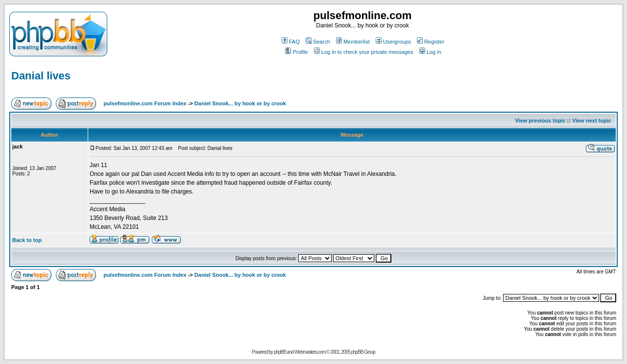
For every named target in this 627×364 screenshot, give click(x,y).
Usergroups (393, 42)
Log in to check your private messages (364, 52)
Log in (430, 52)
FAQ (291, 42)
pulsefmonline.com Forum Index (145, 103)
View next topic (592, 121)
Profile (296, 52)
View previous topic (540, 121)
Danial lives (41, 76)
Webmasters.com (310, 352)
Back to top (27, 240)
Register (431, 42)
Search (318, 42)
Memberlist (353, 42)
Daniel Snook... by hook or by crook (240, 103)
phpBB (280, 352)
